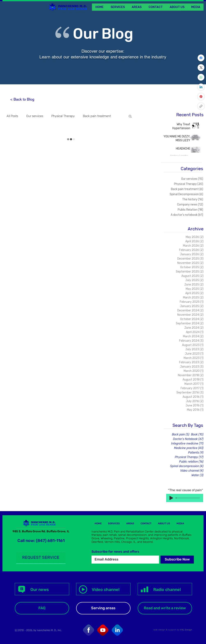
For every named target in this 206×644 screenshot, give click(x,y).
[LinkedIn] (201, 87)
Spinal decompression (187, 466)
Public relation (191, 462)
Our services (35, 116)
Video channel (192, 471)
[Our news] (42, 589)
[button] (196, 7)
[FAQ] (42, 608)
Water (197, 475)
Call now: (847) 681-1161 (41, 541)
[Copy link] (201, 106)
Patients (196, 453)
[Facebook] (201, 58)
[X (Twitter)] (201, 68)
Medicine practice (189, 448)
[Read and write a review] (165, 608)
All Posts (12, 116)
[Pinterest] (201, 97)
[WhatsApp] (201, 77)
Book (197, 435)
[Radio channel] (165, 589)
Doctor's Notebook (188, 439)
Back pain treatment (97, 116)
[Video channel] (103, 589)
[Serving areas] (103, 608)
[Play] (171, 498)
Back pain (181, 435)
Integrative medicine (187, 444)
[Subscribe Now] (177, 560)
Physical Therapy (63, 116)
